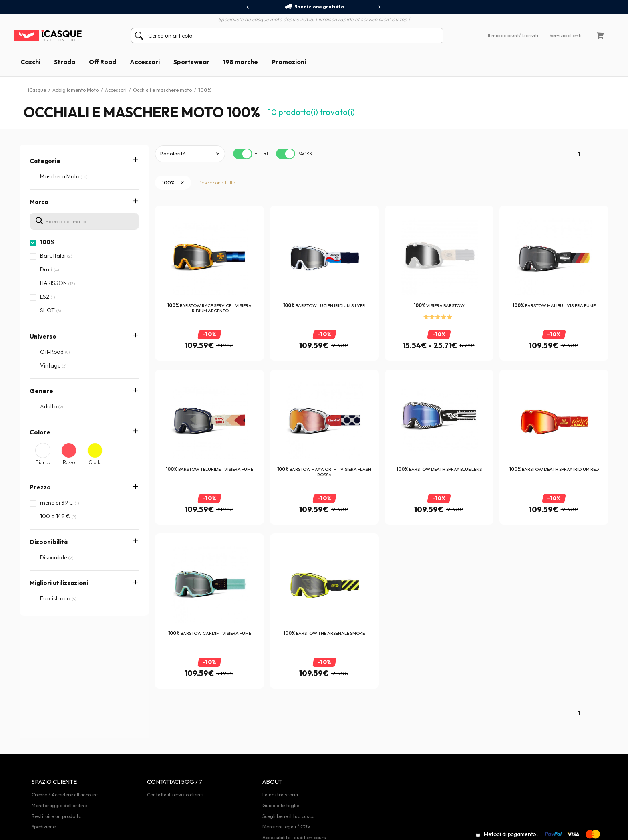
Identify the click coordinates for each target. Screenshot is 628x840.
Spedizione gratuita (314, 7)
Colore (40, 432)
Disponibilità (49, 542)
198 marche (241, 62)
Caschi (30, 62)
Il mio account (503, 35)
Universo (43, 336)
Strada (65, 62)
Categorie (45, 161)
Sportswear (191, 62)
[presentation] (248, 7)
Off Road (103, 62)
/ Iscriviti (529, 35)
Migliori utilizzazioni (59, 583)
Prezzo (40, 487)
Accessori (145, 62)
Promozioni (289, 62)
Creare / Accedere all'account (65, 795)
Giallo (95, 462)
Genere (41, 391)
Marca (39, 202)
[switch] (243, 154)
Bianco (43, 462)
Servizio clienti (566, 35)
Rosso (69, 462)
